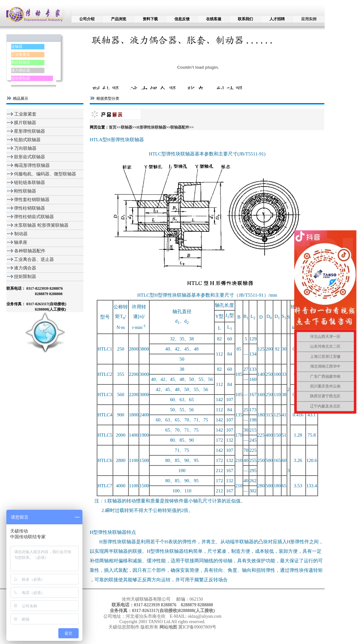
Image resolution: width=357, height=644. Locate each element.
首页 (113, 127)
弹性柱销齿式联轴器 (34, 217)
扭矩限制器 (21, 78)
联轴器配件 (180, 127)
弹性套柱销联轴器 (32, 200)
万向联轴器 (25, 148)
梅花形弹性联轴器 (31, 165)
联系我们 (245, 19)
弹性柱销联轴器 (29, 208)
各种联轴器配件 (30, 251)
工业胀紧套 (21, 54)
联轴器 (127, 127)
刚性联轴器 (25, 191)
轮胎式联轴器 (27, 140)
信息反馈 (182, 19)
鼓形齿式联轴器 (29, 157)
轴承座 (21, 242)
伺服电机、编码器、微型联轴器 (45, 174)
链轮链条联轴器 (29, 183)
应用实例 (309, 19)
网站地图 (169, 627)
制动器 (20, 234)
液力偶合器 (21, 70)
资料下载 (150, 19)
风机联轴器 (21, 62)
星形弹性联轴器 (29, 131)
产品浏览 (119, 19)
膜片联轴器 (25, 123)
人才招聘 (277, 19)
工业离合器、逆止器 (34, 259)
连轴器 (17, 47)
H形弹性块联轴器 (151, 127)
